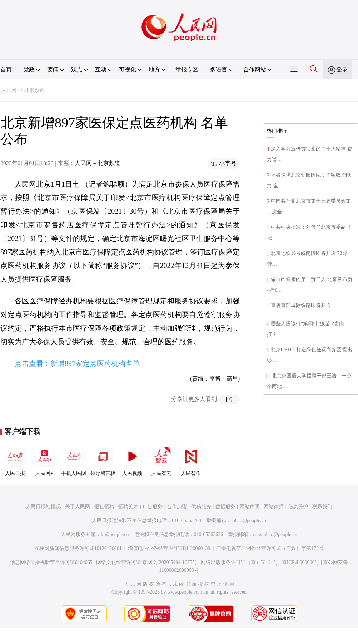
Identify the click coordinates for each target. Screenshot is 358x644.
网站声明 (250, 507)
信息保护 (298, 507)
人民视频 (132, 460)
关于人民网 (78, 507)
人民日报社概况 (43, 507)
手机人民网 (74, 460)
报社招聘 (104, 507)
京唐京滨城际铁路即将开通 (301, 305)
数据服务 (225, 507)
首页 (6, 70)
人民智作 (191, 460)
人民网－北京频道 (98, 163)
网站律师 (274, 507)
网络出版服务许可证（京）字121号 (240, 562)
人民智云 (161, 460)
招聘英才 (128, 507)
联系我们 (322, 507)
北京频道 (34, 90)
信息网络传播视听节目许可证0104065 (51, 562)
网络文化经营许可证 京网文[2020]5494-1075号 (147, 562)
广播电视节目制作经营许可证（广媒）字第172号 (270, 548)
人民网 (9, 90)
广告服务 (153, 507)
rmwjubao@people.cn (275, 534)
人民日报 (15, 460)
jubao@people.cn (249, 521)
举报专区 (187, 70)
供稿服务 (201, 507)
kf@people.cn (115, 534)
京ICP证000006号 (301, 562)
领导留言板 (103, 460)
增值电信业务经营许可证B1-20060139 (169, 548)
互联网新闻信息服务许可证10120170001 (78, 548)
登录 (342, 70)
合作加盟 (177, 507)
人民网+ (44, 460)
